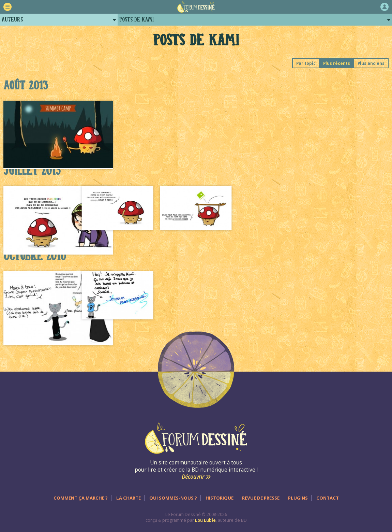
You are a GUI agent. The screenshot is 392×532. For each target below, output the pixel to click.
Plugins (298, 498)
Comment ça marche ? (81, 498)
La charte (129, 498)
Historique (220, 498)
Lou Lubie (205, 520)
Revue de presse (261, 498)
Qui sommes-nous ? (173, 498)
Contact (328, 498)
